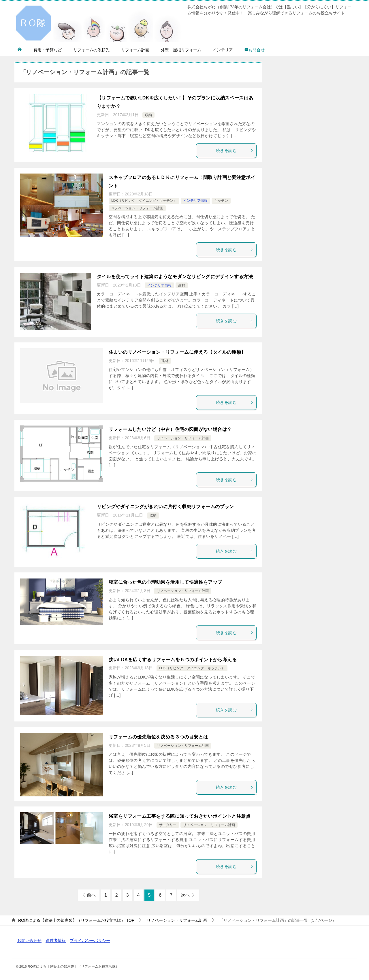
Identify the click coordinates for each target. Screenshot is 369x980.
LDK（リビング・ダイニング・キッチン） (144, 201)
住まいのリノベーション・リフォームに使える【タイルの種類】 (177, 352)
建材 (182, 285)
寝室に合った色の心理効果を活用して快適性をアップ (165, 582)
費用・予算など (48, 50)
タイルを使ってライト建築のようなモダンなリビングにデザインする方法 (175, 277)
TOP (76, 920)
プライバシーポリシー (90, 941)
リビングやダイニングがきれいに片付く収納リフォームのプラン (165, 507)
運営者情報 (56, 941)
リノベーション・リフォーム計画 (137, 208)
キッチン (221, 201)
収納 (148, 115)
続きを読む (235, 150)
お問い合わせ (29, 941)
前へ (91, 895)
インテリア (223, 50)
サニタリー (168, 825)
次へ (185, 895)
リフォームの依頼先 (91, 50)
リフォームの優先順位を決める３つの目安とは (158, 737)
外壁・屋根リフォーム (181, 50)
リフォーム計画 (135, 50)
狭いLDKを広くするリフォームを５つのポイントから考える (173, 660)
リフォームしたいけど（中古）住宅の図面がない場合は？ (170, 429)
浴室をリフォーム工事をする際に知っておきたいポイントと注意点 (180, 816)
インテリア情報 (195, 201)
